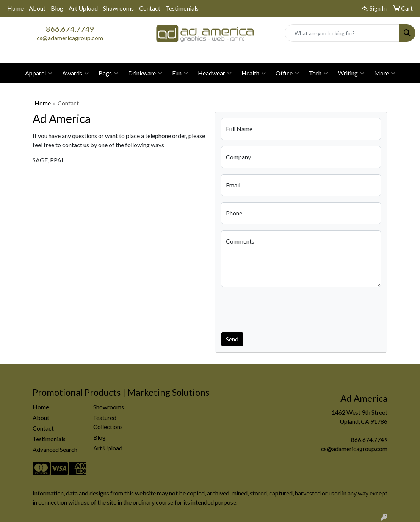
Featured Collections (108, 422)
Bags (108, 73)
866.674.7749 (70, 29)
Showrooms (118, 8)
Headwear (215, 73)
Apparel (39, 73)
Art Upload (83, 8)
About (37, 8)
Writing (351, 73)
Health (254, 73)
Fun (180, 73)
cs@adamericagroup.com (70, 38)
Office (287, 73)
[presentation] (279, 308)
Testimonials (182, 8)
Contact (150, 8)
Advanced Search (55, 449)
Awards (75, 73)
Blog (57, 8)
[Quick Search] (342, 33)
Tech (318, 73)
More (385, 73)
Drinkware (145, 73)
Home (15, 8)
